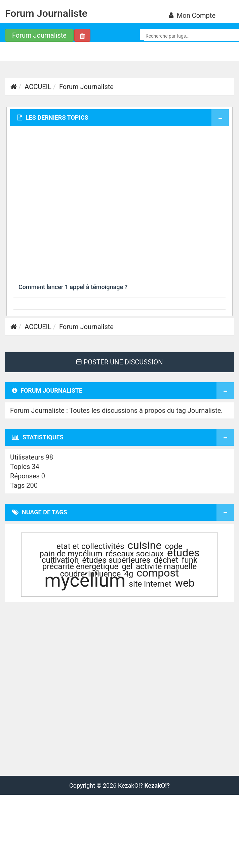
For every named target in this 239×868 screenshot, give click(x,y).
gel (127, 566)
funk (189, 560)
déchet (166, 560)
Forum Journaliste (46, 13)
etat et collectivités (90, 546)
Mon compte (192, 15)
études (183, 553)
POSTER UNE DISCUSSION (119, 362)
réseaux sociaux (135, 554)
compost (158, 573)
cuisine (144, 545)
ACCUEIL (38, 87)
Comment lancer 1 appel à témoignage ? (73, 287)
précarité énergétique (80, 566)
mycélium (85, 580)
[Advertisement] (73, 205)
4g (129, 574)
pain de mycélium (71, 554)
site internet (150, 584)
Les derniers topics (53, 117)
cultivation (60, 560)
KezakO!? (157, 786)
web (185, 583)
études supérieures (116, 560)
